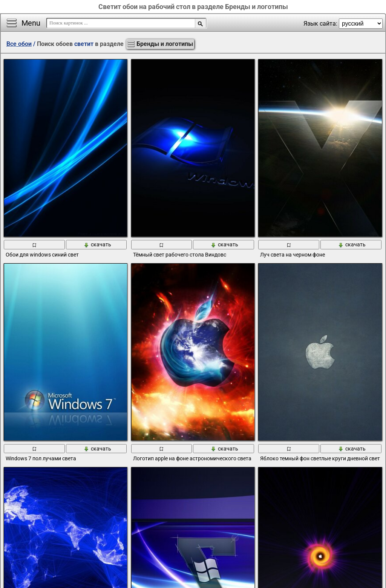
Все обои (19, 44)
